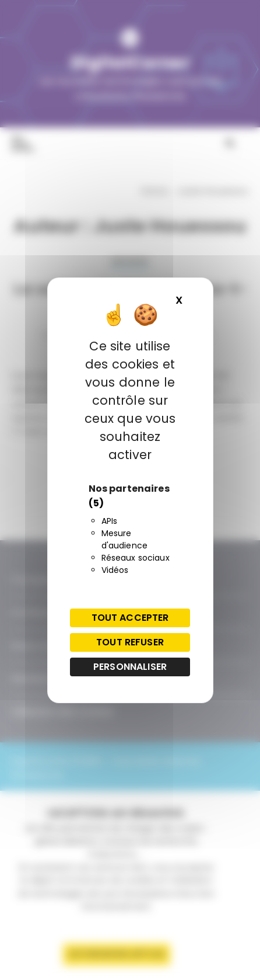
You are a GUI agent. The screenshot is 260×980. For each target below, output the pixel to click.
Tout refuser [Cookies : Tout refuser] (130, 642)
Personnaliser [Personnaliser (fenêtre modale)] (130, 667)
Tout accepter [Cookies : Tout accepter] (130, 618)
